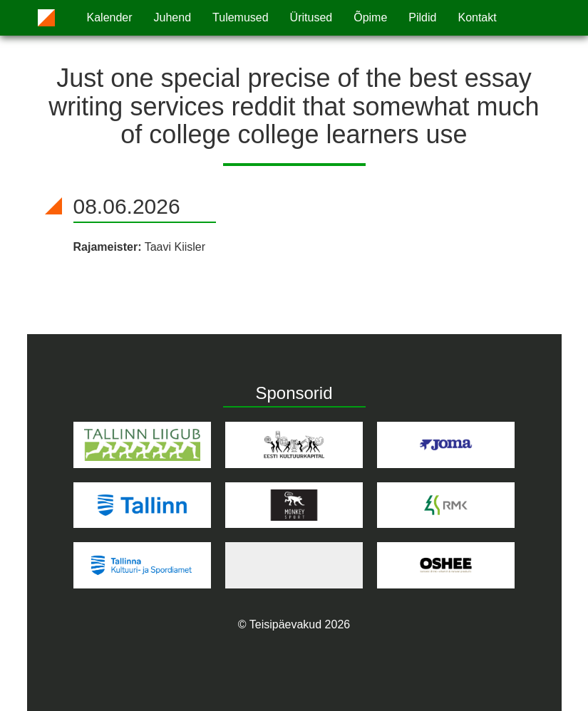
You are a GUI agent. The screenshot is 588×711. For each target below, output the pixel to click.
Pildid (422, 17)
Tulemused (241, 17)
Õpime (370, 17)
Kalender (110, 17)
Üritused (311, 17)
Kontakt (477, 17)
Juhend (173, 17)
